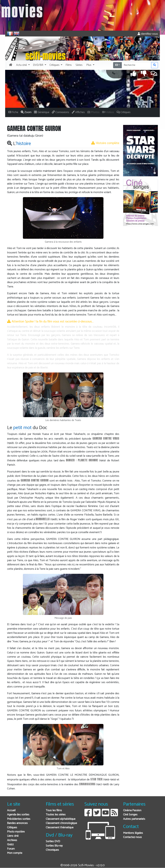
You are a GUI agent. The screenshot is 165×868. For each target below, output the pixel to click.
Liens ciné (13, 836)
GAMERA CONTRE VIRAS (106, 438)
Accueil (11, 810)
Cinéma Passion (132, 810)
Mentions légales (133, 833)
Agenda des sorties (18, 815)
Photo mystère (16, 832)
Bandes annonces (17, 823)
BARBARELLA (43, 519)
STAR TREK (96, 779)
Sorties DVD (53, 841)
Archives (12, 840)
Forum (11, 849)
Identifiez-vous (148, 34)
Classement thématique (60, 828)
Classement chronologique (61, 823)
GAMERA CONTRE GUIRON (35, 480)
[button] (23, 65)
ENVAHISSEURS (87, 784)
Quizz (10, 845)
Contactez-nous (132, 837)
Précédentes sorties (19, 819)
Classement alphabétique (61, 819)
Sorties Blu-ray (54, 846)
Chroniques (52, 850)
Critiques (12, 828)
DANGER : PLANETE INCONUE (82, 460)
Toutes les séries (56, 815)
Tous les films (54, 810)
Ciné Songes (130, 815)
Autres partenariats (134, 819)
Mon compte (15, 853)
